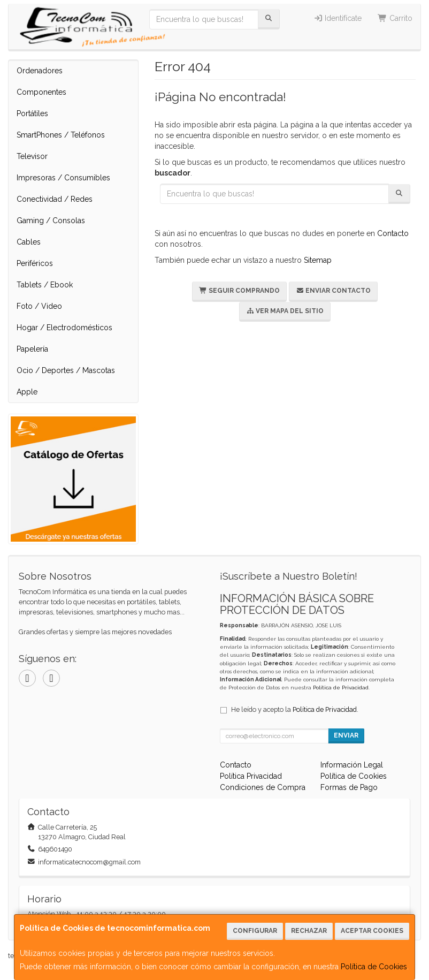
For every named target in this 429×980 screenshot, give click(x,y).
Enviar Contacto (333, 291)
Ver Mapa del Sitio (285, 311)
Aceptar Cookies (372, 931)
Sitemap (318, 260)
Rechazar (309, 931)
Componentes (41, 92)
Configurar (255, 931)
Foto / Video (39, 306)
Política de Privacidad (341, 687)
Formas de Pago (349, 787)
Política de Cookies (374, 967)
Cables (29, 242)
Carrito (395, 18)
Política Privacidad (251, 776)
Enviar (346, 735)
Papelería (32, 349)
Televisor (32, 156)
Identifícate (338, 18)
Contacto (393, 233)
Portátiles (32, 113)
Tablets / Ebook (45, 285)
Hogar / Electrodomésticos (64, 328)
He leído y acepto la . (295, 709)
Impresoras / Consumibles (63, 178)
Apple (27, 392)
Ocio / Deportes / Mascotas (66, 370)
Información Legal (352, 765)
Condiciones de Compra (263, 787)
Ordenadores (40, 71)
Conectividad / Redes (55, 199)
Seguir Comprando (239, 291)
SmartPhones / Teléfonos (61, 135)
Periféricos (35, 263)
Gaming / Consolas (51, 221)
